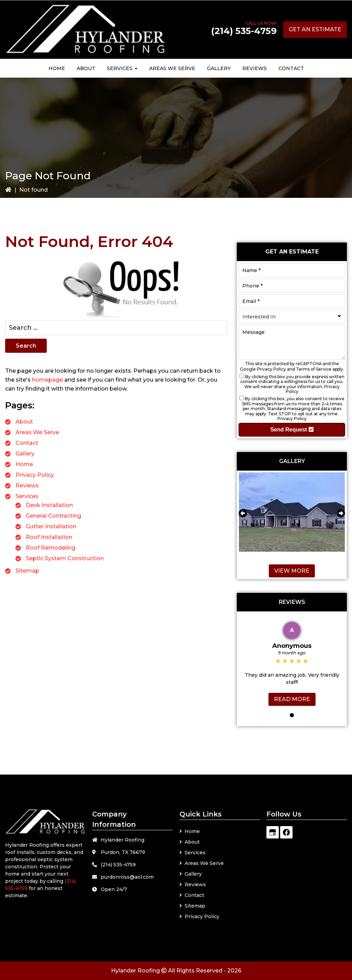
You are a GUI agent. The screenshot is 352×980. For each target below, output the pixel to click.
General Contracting (53, 516)
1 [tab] (292, 715)
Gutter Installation (51, 526)
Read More (292, 699)
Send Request (292, 430)
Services (27, 496)
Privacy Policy (35, 475)
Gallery (25, 454)
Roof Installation (49, 537)
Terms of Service (314, 369)
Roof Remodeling (51, 548)
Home (24, 464)
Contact (27, 443)
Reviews (27, 486)
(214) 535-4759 (244, 31)
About (24, 422)
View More (292, 571)
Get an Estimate (315, 29)
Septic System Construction (65, 558)
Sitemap (27, 571)
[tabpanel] (292, 662)
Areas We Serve (37, 432)
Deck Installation (49, 505)
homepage (47, 380)
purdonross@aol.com (127, 877)
